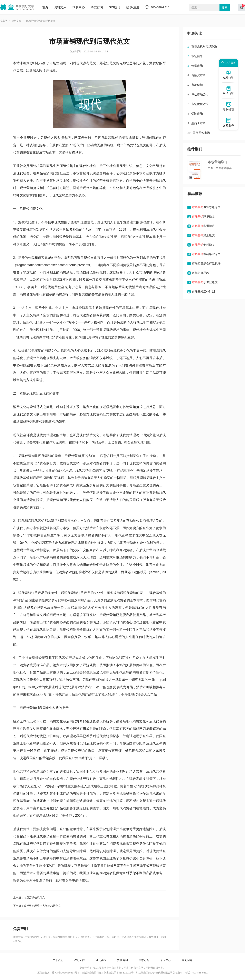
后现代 (18, 173)
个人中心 (166, 960)
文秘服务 (228, 122)
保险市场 (197, 114)
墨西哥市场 (198, 123)
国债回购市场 (201, 133)
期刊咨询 (101, 960)
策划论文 (203, 235)
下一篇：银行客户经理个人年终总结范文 (37, 906)
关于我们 (58, 960)
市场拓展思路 (200, 273)
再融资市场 (198, 75)
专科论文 (203, 245)
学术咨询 (228, 91)
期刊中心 (79, 7)
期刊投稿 (228, 106)
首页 (45, 7)
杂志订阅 (97, 7)
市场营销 (130, 145)
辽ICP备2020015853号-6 (66, 973)
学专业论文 (205, 282)
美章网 (4, 21)
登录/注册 (133, 7)
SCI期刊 (114, 7)
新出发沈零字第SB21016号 (119, 973)
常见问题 (187, 960)
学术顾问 (228, 63)
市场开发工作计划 (203, 292)
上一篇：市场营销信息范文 (29, 898)
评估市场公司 (200, 94)
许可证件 (79, 960)
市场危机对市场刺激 (204, 46)
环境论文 (203, 217)
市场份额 (197, 85)
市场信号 (197, 56)
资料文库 (60, 7)
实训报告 (203, 226)
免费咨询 (228, 75)
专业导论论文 (206, 207)
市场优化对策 (200, 104)
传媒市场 (197, 66)
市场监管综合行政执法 (206, 263)
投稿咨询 (122, 960)
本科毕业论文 (206, 254)
